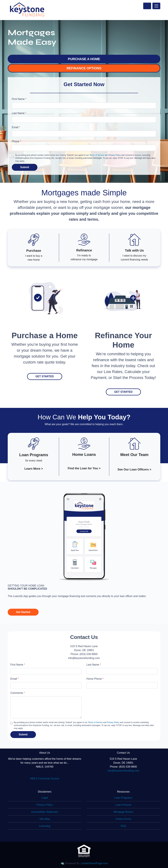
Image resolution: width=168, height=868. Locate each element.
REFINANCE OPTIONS (84, 68)
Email (16, 127)
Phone (16, 141)
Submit (25, 167)
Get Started (45, 376)
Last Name (19, 113)
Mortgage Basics (123, 812)
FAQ (123, 826)
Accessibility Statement (45, 812)
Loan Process (123, 805)
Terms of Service (97, 155)
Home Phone (95, 679)
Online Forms (123, 819)
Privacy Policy (115, 155)
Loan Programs (123, 798)
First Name (19, 99)
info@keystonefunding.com (123, 771)
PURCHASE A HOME (84, 59)
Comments (18, 693)
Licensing (45, 826)
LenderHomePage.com (94, 863)
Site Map (45, 819)
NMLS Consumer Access (45, 779)
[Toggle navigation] (156, 6)
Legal (45, 798)
